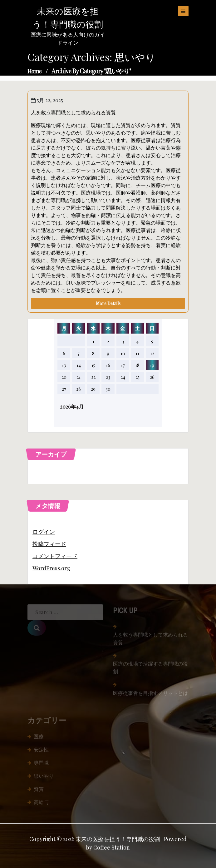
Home (34, 71)
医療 (39, 736)
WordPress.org (51, 568)
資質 (39, 789)
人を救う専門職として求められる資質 (73, 112)
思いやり (44, 776)
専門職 (41, 763)
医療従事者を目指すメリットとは (150, 693)
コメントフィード (55, 556)
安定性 (41, 749)
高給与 (41, 802)
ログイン (44, 532)
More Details (108, 303)
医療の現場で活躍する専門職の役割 (150, 667)
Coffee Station (112, 847)
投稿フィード (49, 544)
